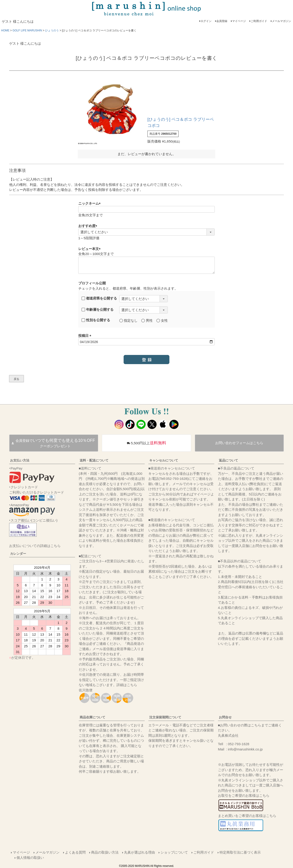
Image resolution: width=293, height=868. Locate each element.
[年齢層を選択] (144, 310)
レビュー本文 (90, 249)
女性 (162, 320)
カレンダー (18, 554)
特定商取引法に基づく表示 (240, 852)
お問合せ (225, 717)
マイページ (239, 21)
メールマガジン (282, 21)
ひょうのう (52, 30)
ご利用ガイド (259, 21)
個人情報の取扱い (30, 858)
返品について (228, 460)
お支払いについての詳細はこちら (35, 546)
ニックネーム (90, 203)
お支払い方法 (20, 460)
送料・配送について (94, 460)
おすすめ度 (89, 226)
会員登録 (222, 21)
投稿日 (86, 336)
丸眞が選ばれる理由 (140, 852)
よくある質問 (75, 852)
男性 (147, 320)
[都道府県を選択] (144, 299)
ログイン (206, 21)
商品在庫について (92, 717)
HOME (5, 30)
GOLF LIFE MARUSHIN (27, 30)
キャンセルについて (164, 460)
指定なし (128, 320)
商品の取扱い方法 (105, 852)
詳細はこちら (127, 685)
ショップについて (174, 852)
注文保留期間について (165, 717)
